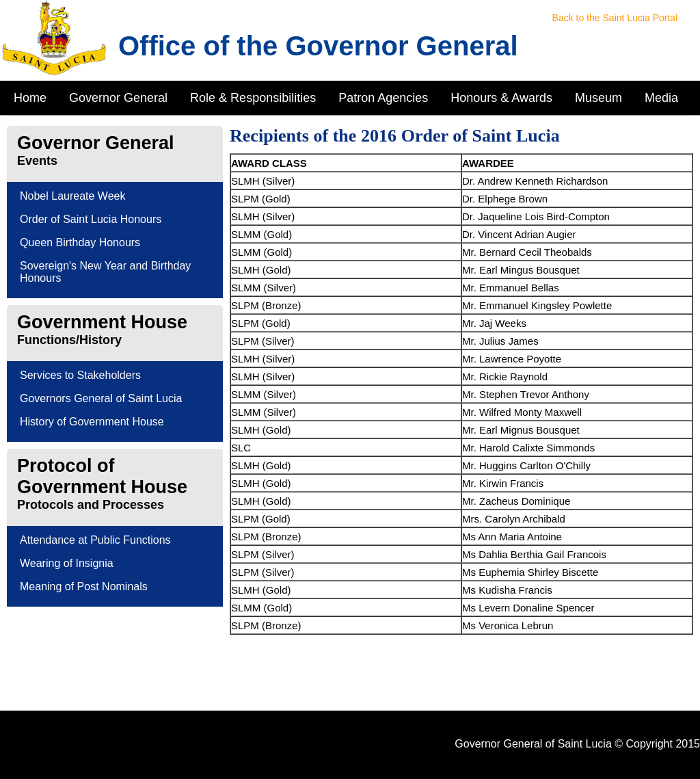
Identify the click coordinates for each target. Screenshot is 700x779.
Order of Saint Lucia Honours (91, 219)
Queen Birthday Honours (80, 242)
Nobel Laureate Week (72, 196)
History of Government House (92, 422)
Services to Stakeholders (80, 375)
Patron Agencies (383, 98)
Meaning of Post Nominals (84, 586)
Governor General (118, 98)
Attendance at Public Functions (95, 540)
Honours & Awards (501, 98)
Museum (598, 98)
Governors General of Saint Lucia (101, 398)
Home (30, 98)
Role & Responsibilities (253, 98)
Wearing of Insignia (67, 563)
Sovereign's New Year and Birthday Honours (105, 272)
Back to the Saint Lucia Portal (615, 18)
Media (661, 98)
